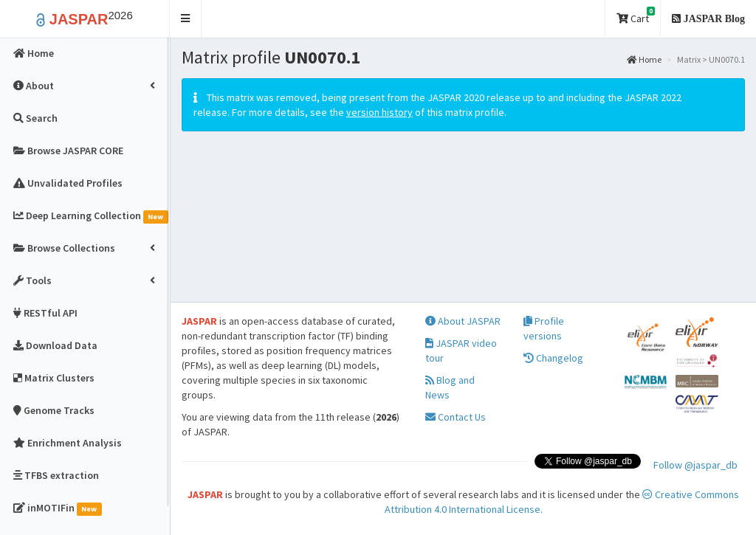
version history (379, 112)
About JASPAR (463, 321)
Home (644, 59)
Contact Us (456, 417)
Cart (636, 16)
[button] (186, 19)
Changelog (553, 358)
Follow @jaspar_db (695, 465)
